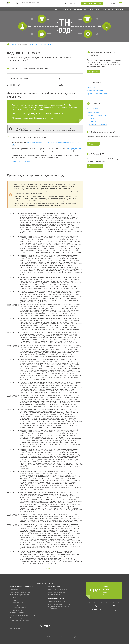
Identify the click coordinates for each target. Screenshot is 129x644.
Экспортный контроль (18, 613)
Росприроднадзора (20, 608)
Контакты (107, 595)
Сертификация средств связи (20, 618)
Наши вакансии (95, 166)
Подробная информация (21, 162)
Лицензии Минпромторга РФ (20, 592)
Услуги (106, 587)
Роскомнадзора (18, 603)
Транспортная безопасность (20, 621)
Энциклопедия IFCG (17, 628)
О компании (108, 589)
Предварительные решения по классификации (59, 608)
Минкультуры (18, 610)
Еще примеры (45, 568)
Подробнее (93, 72)
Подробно (76, 69)
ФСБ (14, 597)
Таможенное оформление (57, 592)
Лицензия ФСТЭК (64, 142)
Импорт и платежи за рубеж (57, 590)
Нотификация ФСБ (16, 590)
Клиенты (107, 592)
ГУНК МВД (16, 605)
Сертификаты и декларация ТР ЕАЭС (23, 615)
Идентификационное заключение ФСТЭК (42, 142)
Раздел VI (93, 118)
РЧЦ (14, 600)
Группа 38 (93, 121)
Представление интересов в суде (59, 604)
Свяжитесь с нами (92, 3)
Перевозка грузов (54, 595)
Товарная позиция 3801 (98, 124)
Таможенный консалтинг (56, 602)
